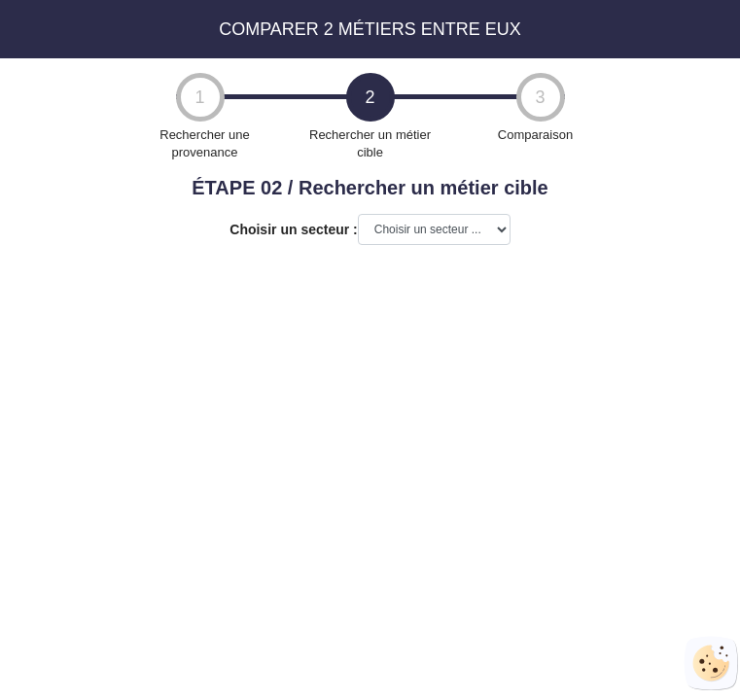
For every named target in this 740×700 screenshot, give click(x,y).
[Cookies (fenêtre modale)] (711, 663)
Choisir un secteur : (293, 229)
